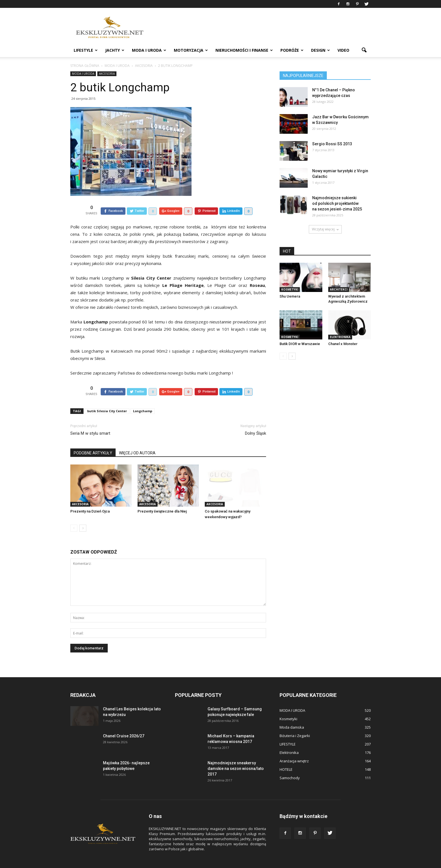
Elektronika (340, 337)
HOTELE (286, 756)
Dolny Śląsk (256, 420)
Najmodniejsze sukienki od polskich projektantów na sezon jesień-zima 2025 (337, 203)
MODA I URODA (149, 50)
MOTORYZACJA (191, 50)
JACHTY (115, 50)
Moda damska (292, 714)
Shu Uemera (290, 296)
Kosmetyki (290, 289)
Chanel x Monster (343, 344)
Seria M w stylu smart (90, 420)
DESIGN (320, 50)
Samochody (290, 765)
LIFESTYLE (86, 50)
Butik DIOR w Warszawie (300, 344)
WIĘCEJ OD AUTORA (137, 440)
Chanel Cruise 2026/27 (124, 723)
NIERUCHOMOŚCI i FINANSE (244, 50)
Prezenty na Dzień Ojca (90, 498)
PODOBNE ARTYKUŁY (93, 440)
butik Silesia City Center (107, 398)
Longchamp (143, 398)
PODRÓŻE (292, 50)
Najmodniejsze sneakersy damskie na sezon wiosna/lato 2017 (236, 756)
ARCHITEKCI (339, 289)
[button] (364, 50)
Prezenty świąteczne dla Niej (162, 498)
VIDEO (343, 50)
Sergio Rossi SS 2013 (332, 144)
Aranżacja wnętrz (294, 748)
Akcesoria (107, 74)
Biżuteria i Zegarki (295, 723)
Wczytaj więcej (325, 229)
